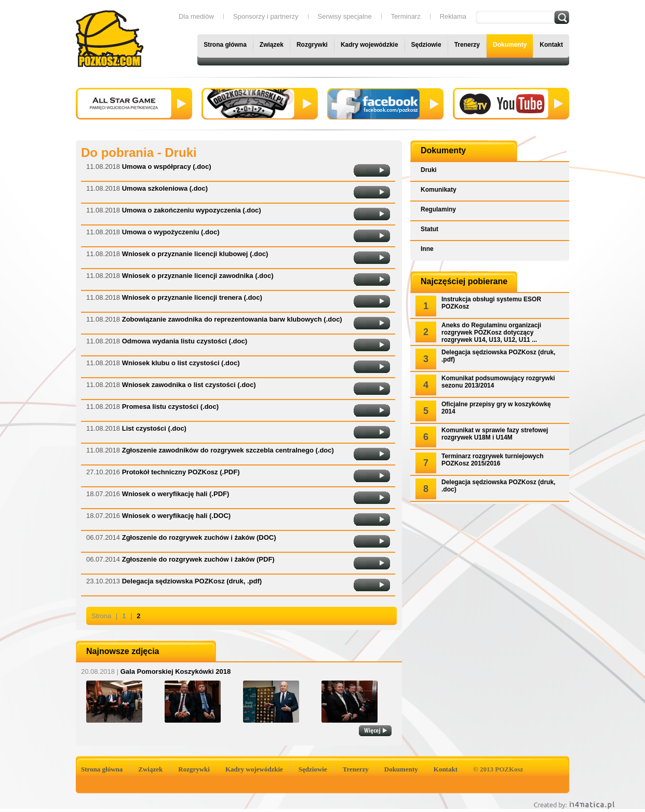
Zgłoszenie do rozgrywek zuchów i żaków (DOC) (199, 537)
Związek (272, 45)
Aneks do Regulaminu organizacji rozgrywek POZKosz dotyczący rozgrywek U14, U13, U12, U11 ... (491, 332)
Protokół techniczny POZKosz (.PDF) (181, 472)
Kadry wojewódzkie (369, 45)
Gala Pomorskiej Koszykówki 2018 (156, 671)
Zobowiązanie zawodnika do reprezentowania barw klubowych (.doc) (232, 319)
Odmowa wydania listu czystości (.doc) (185, 341)
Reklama (453, 16)
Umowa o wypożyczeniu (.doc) (171, 232)
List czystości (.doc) (154, 428)
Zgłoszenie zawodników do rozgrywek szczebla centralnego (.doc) (228, 450)
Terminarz (406, 16)
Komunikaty (439, 190)
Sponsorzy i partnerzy (266, 16)
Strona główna (225, 45)
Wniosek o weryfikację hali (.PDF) (176, 494)
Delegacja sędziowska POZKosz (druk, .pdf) (192, 581)
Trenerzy (467, 45)
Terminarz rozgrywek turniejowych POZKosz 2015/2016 (493, 460)
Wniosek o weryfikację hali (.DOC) (177, 516)
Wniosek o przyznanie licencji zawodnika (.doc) (198, 276)
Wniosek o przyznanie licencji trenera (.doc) (192, 297)
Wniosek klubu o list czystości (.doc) (181, 363)
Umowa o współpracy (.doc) (167, 167)
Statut (429, 229)
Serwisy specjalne (345, 16)
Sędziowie (426, 45)
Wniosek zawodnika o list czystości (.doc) (189, 385)
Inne (427, 249)
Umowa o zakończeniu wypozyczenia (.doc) (192, 210)
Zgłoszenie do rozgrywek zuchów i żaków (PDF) (198, 559)
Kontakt (551, 45)
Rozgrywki (312, 45)
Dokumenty (510, 45)
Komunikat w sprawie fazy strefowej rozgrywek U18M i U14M (495, 434)
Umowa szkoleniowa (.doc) (165, 188)
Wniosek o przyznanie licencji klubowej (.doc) (195, 254)
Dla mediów (196, 16)
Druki (429, 170)
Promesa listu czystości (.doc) (170, 407)
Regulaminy (438, 209)
